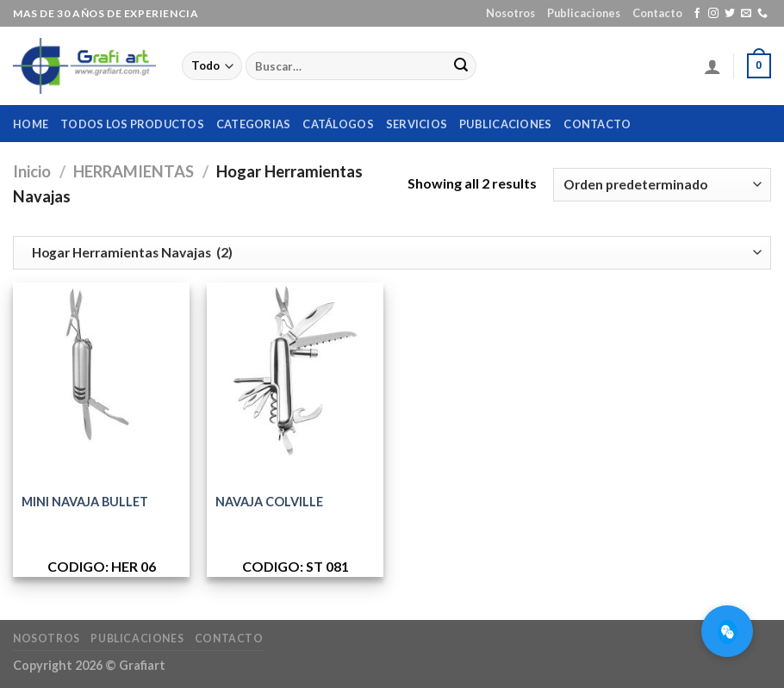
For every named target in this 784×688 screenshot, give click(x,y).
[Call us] (762, 14)
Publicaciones (584, 13)
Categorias (254, 124)
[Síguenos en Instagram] (713, 14)
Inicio (32, 171)
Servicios (417, 124)
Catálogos (338, 124)
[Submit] (461, 66)
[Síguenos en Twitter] (730, 14)
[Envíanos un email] (746, 14)
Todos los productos (132, 124)
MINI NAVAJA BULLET (85, 502)
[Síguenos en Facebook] (697, 14)
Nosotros (510, 13)
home (31, 124)
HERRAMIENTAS (134, 171)
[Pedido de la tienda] (662, 185)
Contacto (657, 13)
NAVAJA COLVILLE (269, 502)
